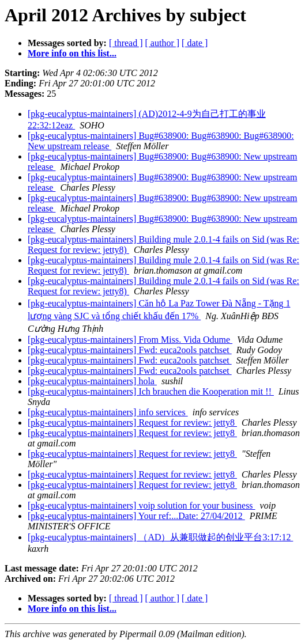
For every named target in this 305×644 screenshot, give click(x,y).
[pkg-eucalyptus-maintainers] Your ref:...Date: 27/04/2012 (136, 516)
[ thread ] (126, 43)
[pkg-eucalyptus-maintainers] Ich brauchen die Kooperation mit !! (151, 391)
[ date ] (195, 43)
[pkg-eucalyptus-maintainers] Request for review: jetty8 (132, 423)
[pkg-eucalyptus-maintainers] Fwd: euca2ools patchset (130, 350)
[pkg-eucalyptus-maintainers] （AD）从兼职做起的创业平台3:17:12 (160, 537)
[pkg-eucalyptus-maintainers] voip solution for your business (142, 505)
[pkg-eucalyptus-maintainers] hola (92, 381)
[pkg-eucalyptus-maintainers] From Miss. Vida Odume (130, 340)
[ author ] (163, 43)
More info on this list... (72, 53)
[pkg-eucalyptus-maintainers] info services (108, 412)
